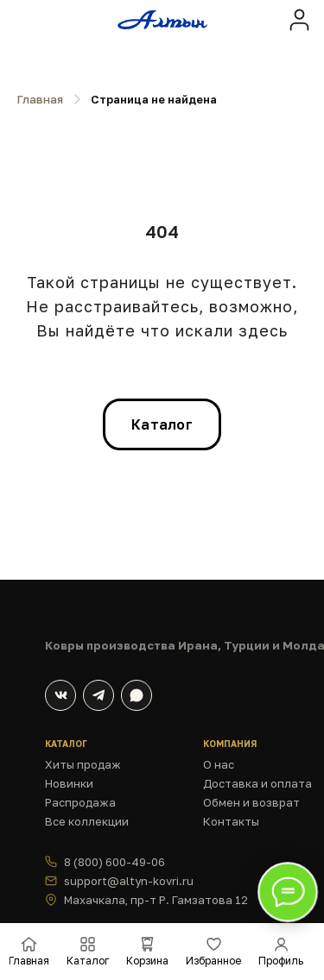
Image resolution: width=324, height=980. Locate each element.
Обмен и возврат (251, 802)
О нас (219, 764)
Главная (40, 99)
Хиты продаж (83, 764)
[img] (299, 19)
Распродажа (80, 802)
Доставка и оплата (257, 783)
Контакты (231, 821)
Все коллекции (87, 821)
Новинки (69, 783)
